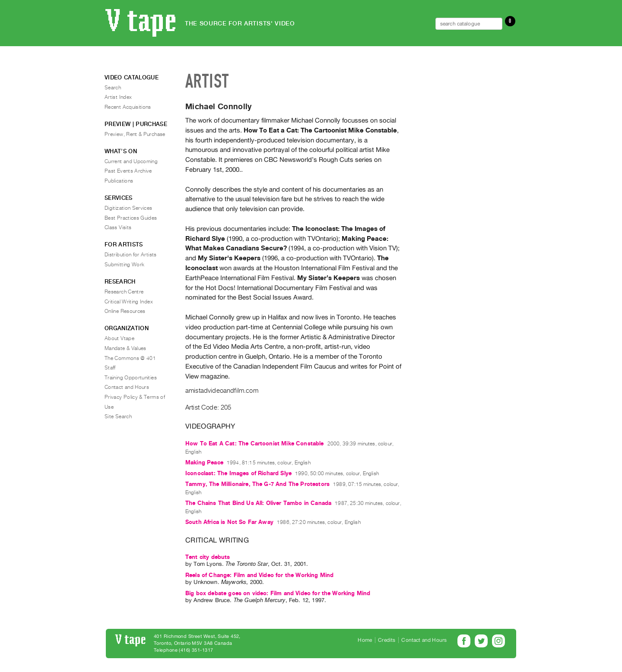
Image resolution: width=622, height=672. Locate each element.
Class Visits (118, 227)
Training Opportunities (131, 378)
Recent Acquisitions (128, 107)
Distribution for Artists (131, 255)
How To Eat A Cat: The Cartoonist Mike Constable (255, 443)
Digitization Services (129, 208)
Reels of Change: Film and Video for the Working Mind (259, 575)
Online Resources (125, 311)
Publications (119, 181)
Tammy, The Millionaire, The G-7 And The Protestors (257, 484)
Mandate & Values (125, 348)
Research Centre (124, 292)
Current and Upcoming (131, 161)
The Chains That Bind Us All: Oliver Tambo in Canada (258, 503)
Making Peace (204, 462)
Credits (387, 640)
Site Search (118, 416)
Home (365, 640)
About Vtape (119, 338)
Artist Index (118, 97)
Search (113, 88)
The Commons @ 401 (130, 358)
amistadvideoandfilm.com (222, 391)
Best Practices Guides (131, 218)
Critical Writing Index (129, 302)
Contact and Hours (127, 387)
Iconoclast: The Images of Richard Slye (238, 473)
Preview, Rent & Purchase (135, 134)
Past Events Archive (128, 171)
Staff (110, 368)
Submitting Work (124, 265)
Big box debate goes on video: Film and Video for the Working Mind (278, 593)
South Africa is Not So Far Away (229, 522)
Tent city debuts (208, 557)
